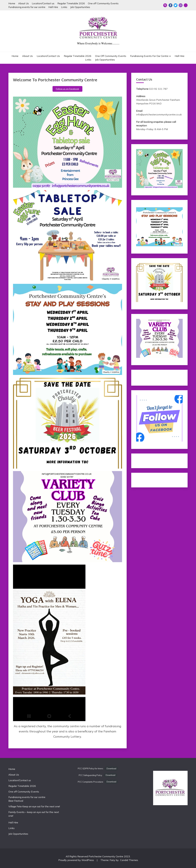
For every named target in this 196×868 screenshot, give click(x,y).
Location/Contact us (43, 3)
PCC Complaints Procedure (90, 782)
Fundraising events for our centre (27, 7)
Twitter (176, 5)
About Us (24, 3)
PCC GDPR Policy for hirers (90, 768)
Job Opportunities (80, 7)
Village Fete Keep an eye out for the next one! (34, 806)
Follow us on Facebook (67, 89)
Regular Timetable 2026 (71, 3)
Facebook (171, 5)
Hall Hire (53, 7)
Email (186, 5)
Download (111, 768)
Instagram (181, 5)
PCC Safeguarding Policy (90, 775)
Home (12, 3)
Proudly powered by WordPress (76, 860)
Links (64, 7)
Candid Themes (129, 860)
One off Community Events (103, 3)
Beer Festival (16, 801)
